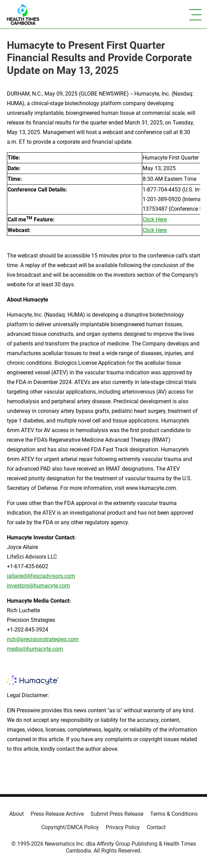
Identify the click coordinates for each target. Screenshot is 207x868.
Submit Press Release (117, 814)
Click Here (155, 219)
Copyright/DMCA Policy (70, 827)
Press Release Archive (57, 814)
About (17, 814)
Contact (156, 827)
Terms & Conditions (174, 814)
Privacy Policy (123, 827)
